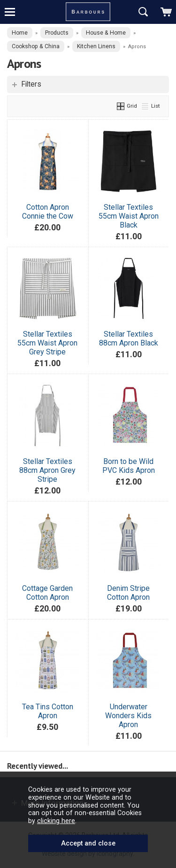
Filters (31, 84)
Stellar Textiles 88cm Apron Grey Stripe (47, 470)
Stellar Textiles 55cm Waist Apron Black (129, 216)
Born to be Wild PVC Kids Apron (129, 466)
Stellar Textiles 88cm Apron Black (129, 338)
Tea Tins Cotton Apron (48, 711)
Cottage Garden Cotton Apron (47, 593)
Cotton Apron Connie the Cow (48, 212)
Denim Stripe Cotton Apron (128, 593)
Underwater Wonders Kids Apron (128, 716)
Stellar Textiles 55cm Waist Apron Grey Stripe (47, 343)
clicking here (56, 821)
